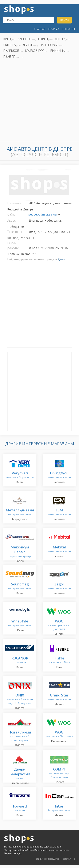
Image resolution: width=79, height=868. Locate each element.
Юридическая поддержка (48, 859)
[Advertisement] (39, 101)
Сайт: (11, 214)
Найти (64, 20)
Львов (28, 45)
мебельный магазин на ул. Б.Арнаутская (20, 699)
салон (20, 774)
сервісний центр (20, 552)
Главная (40, 29)
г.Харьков (11, 51)
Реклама (54, 29)
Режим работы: (13, 245)
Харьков (24, 39)
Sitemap (67, 859)
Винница (58, 51)
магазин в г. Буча (59, 660)
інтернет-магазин (59, 808)
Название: (15, 203)
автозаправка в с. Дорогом (59, 625)
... (23, 56)
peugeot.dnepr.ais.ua (43, 214)
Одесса (10, 45)
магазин (20, 808)
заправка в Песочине (59, 734)
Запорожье (49, 45)
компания (20, 660)
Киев (7, 39)
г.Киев (43, 39)
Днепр (60, 39)
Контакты (68, 29)
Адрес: (12, 220)
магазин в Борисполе (20, 475)
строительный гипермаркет (20, 736)
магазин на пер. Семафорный (59, 773)
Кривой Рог (35, 51)
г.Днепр (9, 56)
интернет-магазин (59, 475)
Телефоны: (15, 232)
